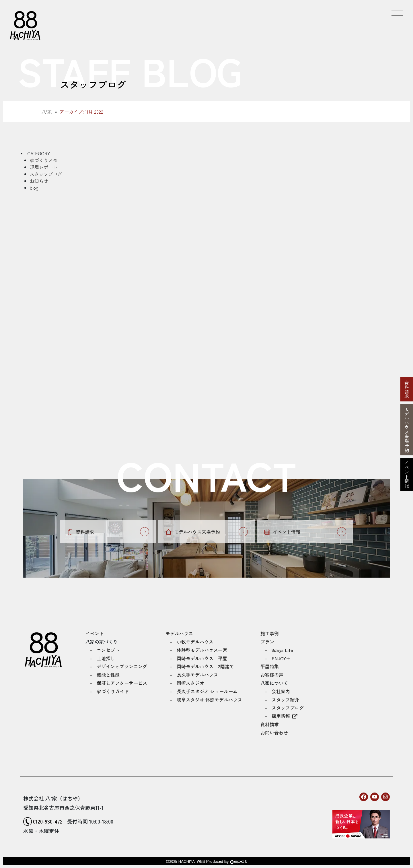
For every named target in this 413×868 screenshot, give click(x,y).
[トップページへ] (25, 25)
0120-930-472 (48, 821)
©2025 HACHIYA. (181, 861)
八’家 (47, 112)
